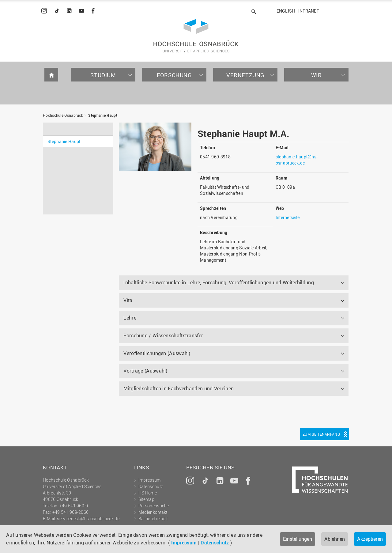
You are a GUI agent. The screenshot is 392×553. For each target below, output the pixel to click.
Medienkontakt (153, 512)
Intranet (309, 11)
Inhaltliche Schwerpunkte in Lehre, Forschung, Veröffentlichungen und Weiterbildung (219, 282)
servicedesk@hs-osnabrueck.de (88, 519)
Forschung (174, 75)
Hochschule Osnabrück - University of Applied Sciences (196, 36)
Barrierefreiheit (153, 519)
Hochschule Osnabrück (63, 115)
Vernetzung (245, 75)
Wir (317, 75)
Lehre (130, 318)
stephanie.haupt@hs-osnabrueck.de (297, 160)
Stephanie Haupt (103, 115)
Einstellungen (298, 539)
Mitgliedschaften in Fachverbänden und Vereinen (179, 388)
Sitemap (146, 499)
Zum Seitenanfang (321, 434)
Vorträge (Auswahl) (145, 371)
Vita (128, 300)
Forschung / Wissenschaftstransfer (163, 335)
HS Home (148, 493)
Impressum (184, 543)
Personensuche (154, 506)
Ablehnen (335, 539)
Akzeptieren (370, 539)
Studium (103, 75)
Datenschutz (215, 543)
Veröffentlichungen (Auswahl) (157, 353)
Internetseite (288, 217)
